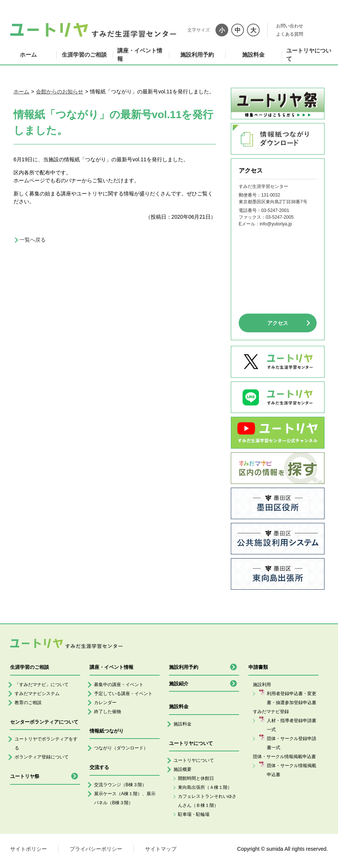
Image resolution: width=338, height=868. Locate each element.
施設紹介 (179, 684)
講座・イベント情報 (140, 55)
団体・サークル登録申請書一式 (292, 743)
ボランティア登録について (42, 757)
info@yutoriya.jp (276, 224)
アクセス (278, 323)
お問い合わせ (290, 26)
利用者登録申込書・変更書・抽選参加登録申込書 (292, 698)
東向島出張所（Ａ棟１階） (205, 787)
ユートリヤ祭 (25, 776)
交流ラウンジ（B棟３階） (120, 785)
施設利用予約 (197, 55)
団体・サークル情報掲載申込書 (292, 770)
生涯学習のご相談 (84, 55)
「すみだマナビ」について (42, 685)
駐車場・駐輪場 (194, 814)
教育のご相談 (28, 703)
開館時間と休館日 (196, 778)
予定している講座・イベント (123, 694)
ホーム (28, 55)
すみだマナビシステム (37, 694)
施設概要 (182, 769)
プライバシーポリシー (96, 849)
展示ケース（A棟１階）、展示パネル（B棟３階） (125, 798)
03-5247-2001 (275, 210)
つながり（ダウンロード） (121, 748)
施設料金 (253, 55)
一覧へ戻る (33, 240)
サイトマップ (161, 849)
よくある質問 (290, 34)
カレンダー (105, 703)
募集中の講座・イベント (119, 685)
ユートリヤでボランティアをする (46, 743)
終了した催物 (108, 712)
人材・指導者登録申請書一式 (292, 725)
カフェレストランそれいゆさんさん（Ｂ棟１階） (207, 801)
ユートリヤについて (309, 55)
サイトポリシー (28, 849)
